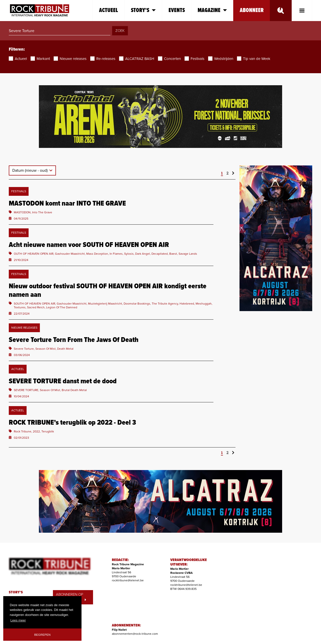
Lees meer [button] (18, 620)
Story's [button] (143, 10)
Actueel (109, 10)
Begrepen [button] (43, 635)
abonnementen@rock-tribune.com (135, 634)
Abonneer (252, 10)
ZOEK (120, 31)
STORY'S (16, 592)
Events (177, 10)
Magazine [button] (212, 10)
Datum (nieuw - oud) (30, 170)
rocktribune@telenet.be (128, 580)
